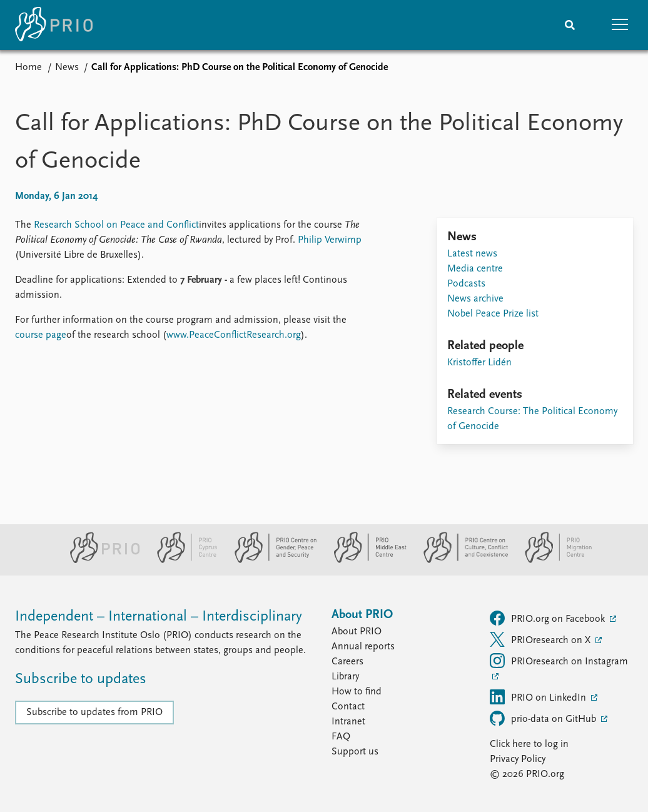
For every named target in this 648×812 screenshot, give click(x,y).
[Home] (54, 25)
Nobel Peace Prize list (493, 314)
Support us (355, 752)
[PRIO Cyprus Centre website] (182, 561)
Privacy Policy (518, 759)
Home (28, 68)
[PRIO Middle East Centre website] (365, 561)
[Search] (570, 25)
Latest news (472, 254)
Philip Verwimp (330, 240)
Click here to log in (529, 744)
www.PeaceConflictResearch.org (234, 335)
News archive (475, 299)
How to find (357, 692)
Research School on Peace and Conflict (116, 225)
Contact (348, 707)
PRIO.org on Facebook (549, 618)
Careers (347, 662)
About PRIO (357, 632)
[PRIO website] (100, 561)
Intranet (348, 722)
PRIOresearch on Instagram (559, 661)
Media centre (475, 269)
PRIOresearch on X (541, 639)
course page (41, 335)
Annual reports (363, 647)
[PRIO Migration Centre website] (552, 561)
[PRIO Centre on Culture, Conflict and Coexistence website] (461, 561)
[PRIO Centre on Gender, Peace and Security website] (271, 561)
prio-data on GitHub (544, 718)
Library (345, 677)
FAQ (341, 737)
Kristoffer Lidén (479, 363)
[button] (620, 25)
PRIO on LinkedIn (539, 697)
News (67, 68)
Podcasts (466, 284)
